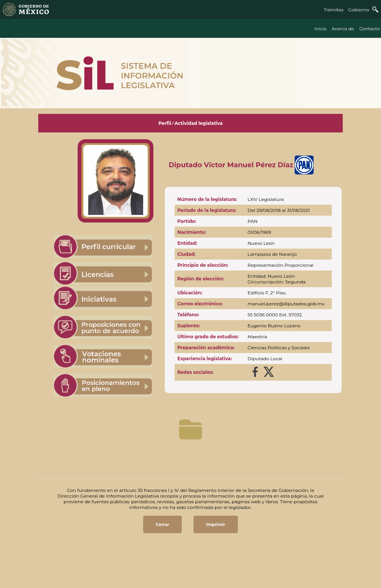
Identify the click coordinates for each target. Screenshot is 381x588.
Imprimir (215, 524)
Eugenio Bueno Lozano (274, 326)
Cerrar (162, 524)
